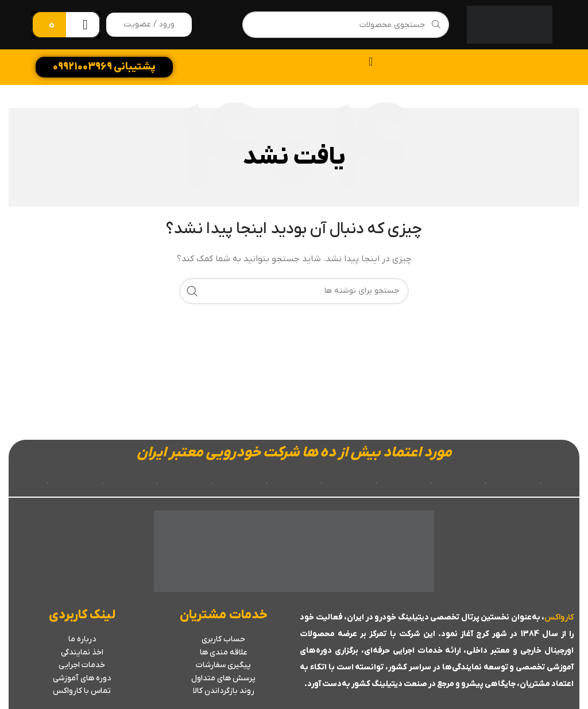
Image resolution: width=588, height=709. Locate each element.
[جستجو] (346, 25)
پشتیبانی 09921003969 (104, 67)
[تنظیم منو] (371, 61)
